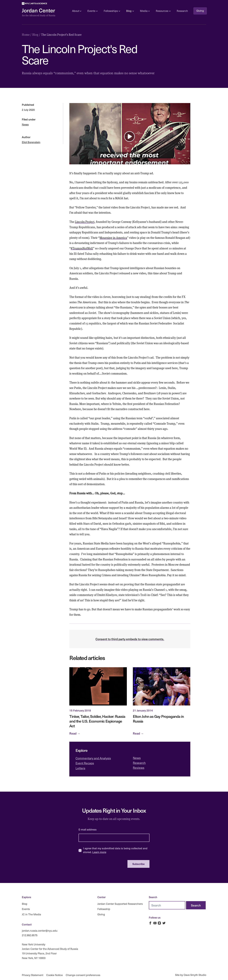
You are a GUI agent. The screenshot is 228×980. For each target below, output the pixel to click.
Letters (80, 768)
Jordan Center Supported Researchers (120, 904)
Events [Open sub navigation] (92, 11)
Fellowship (104, 909)
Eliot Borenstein (31, 142)
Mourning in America (113, 238)
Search (153, 897)
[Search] (196, 905)
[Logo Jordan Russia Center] (38, 13)
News (25, 124)
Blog (25, 904)
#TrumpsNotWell (82, 248)
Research (182, 11)
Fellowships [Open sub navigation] (112, 11)
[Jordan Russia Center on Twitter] (164, 923)
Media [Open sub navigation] (145, 11)
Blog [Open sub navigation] (130, 11)
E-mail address (88, 829)
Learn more (99, 852)
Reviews (139, 768)
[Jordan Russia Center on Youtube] (155, 923)
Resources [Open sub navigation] (163, 11)
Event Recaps (85, 763)
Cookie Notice (54, 975)
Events (26, 909)
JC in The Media (31, 914)
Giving (200, 11)
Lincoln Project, (85, 222)
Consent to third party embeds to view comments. (130, 639)
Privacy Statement (33, 975)
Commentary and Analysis (93, 758)
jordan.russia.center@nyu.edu (40, 931)
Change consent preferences (83, 975)
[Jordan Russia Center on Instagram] (159, 923)
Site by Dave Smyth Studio (191, 975)
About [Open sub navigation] (77, 11)
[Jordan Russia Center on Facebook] (150, 923)
